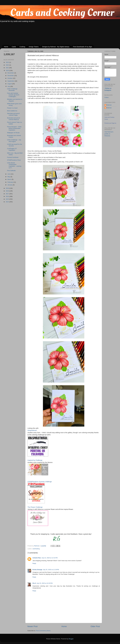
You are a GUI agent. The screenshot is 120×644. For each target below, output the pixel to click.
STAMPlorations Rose (14, 160)
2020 (8, 70)
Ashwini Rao (37, 558)
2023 (8, 62)
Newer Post (32, 626)
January (10, 185)
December (11, 73)
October (10, 78)
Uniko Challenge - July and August (14, 141)
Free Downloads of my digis (82, 47)
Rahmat (109, 105)
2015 (8, 199)
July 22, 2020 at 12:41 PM (49, 558)
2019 (8, 188)
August (10, 84)
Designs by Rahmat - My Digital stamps (56, 47)
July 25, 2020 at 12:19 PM (51, 570)
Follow (106, 97)
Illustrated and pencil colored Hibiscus (14, 119)
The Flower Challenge (35, 507)
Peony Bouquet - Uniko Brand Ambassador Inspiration (14, 128)
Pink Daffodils (11, 171)
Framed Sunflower (13, 157)
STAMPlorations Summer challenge (40, 482)
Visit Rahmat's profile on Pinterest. (109, 134)
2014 (8, 202)
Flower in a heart (12, 108)
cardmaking (36, 549)
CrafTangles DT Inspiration (12, 149)
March (10, 179)
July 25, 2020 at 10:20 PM (45, 583)
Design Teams (34, 47)
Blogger (71, 639)
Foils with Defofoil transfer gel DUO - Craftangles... (14, 95)
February (10, 182)
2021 (8, 68)
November (11, 76)
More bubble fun (12, 111)
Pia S (34, 583)
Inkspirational (32, 430)
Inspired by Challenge (35, 460)
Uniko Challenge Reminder (12, 90)
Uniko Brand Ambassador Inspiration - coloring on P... (14, 165)
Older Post (95, 626)
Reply (34, 563)
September (11, 81)
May (9, 177)
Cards (14, 47)
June (9, 174)
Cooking (22, 47)
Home (6, 47)
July (9, 86)
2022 (8, 65)
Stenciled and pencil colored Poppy (13, 114)
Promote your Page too (110, 123)
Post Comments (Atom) (43, 631)
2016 (8, 196)
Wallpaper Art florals (13, 133)
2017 (8, 194)
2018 (8, 191)
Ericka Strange (37, 570)
